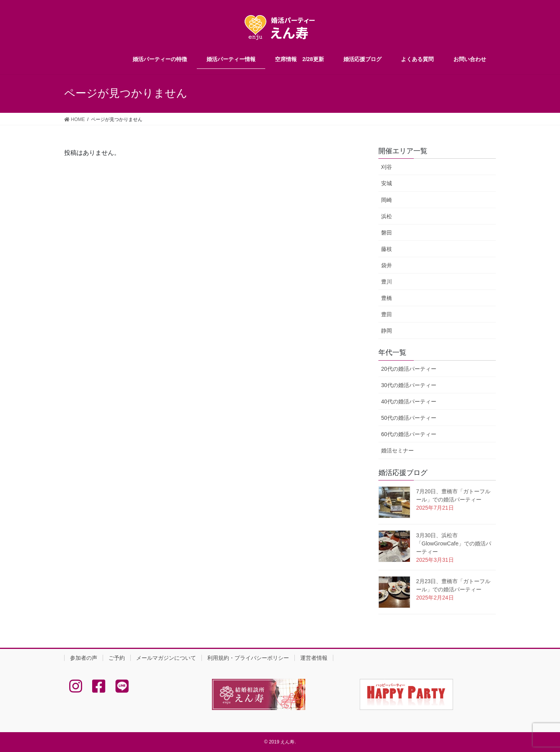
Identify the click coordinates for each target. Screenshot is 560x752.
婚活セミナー (397, 450)
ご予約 (117, 658)
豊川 (387, 282)
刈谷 (387, 167)
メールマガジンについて (166, 658)
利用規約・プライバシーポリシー (248, 658)
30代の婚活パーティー (409, 385)
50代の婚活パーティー (409, 418)
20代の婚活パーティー (409, 369)
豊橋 (387, 298)
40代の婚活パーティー (409, 401)
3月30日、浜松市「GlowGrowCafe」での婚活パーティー (454, 543)
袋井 (387, 265)
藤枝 (387, 249)
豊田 (387, 314)
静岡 (387, 331)
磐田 (387, 233)
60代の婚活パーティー (409, 434)
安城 (387, 183)
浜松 (387, 216)
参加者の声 (84, 658)
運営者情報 (314, 658)
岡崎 (387, 200)
